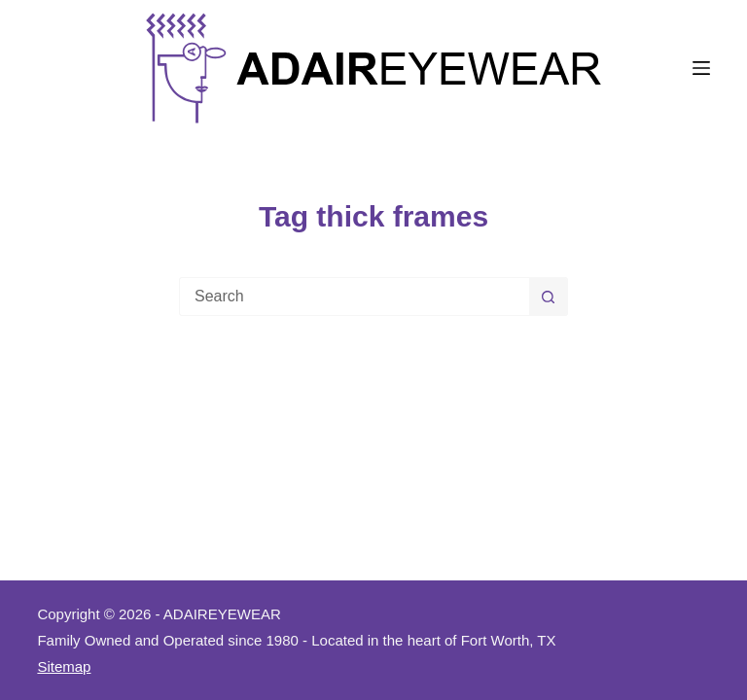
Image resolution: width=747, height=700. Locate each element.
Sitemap (64, 666)
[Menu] (701, 68)
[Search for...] (354, 297)
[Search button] (549, 297)
